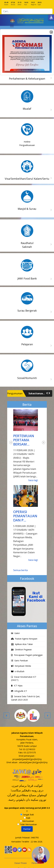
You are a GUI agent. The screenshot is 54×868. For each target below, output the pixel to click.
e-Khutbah (18, 671)
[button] (47, 393)
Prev (11, 442)
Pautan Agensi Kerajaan (24, 639)
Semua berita (20, 570)
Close (51, 32)
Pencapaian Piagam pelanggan (27, 655)
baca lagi (33, 480)
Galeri (15, 633)
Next (44, 442)
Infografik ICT (19, 691)
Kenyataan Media (21, 666)
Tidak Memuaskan (27, 824)
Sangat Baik (27, 815)
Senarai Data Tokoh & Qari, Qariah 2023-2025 (26, 698)
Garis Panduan (20, 661)
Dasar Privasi (21, 863)
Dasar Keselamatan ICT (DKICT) (24, 679)
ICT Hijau (17, 686)
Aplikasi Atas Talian (22, 644)
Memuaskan (27, 821)
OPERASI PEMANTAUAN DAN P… (25, 516)
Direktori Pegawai (21, 650)
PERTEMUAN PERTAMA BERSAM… (24, 440)
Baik (27, 818)
